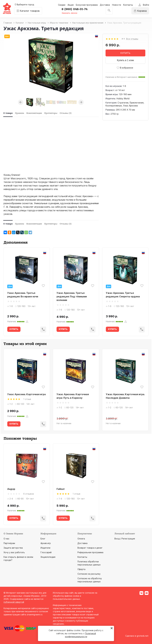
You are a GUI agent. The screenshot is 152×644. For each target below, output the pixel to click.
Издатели (45, 548)
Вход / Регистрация (125, 539)
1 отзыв (27, 399)
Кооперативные (114, 106)
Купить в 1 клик (125, 60)
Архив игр (46, 543)
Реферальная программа (90, 552)
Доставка (105, 5)
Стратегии (123, 103)
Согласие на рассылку (89, 574)
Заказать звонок (69, 13)
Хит (7, 36)
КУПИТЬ (125, 53)
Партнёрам (9, 543)
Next (81, 102)
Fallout (61, 489)
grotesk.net (143, 636)
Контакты (128, 5)
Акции (71, 5)
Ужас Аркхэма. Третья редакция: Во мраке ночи (23, 295)
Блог (43, 539)
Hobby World (123, 98)
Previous (21, 102)
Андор (11, 489)
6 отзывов (29, 494)
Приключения (137, 103)
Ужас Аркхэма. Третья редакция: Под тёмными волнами (72, 296)
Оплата (81, 539)
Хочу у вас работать (14, 552)
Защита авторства (13, 548)
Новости (117, 5)
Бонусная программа (87, 5)
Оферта (81, 569)
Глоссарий (46, 552)
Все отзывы (132, 39)
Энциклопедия (48, 557)
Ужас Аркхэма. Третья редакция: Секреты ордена (123, 295)
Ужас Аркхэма (130, 106)
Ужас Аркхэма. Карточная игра (26, 394)
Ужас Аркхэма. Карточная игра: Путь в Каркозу (73, 396)
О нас (6, 539)
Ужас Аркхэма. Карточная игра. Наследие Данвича (125, 396)
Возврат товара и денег (90, 548)
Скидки (62, 5)
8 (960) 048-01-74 (75, 9)
